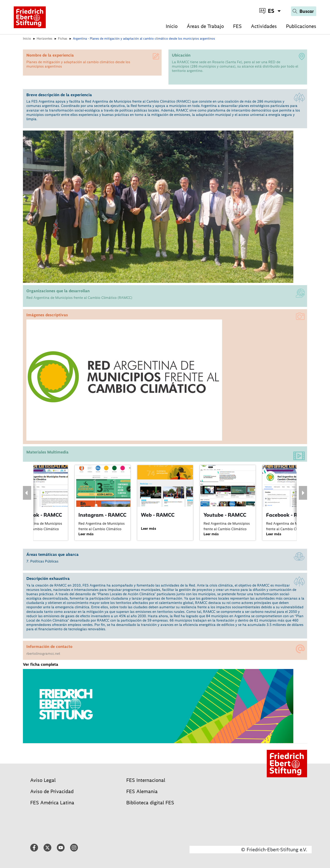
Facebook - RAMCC (39, 515)
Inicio (172, 26)
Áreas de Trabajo (205, 26)
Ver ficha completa (41, 664)
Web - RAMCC (158, 515)
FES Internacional (146, 780)
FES (237, 26)
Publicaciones (301, 26)
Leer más (86, 534)
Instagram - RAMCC (102, 515)
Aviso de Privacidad (52, 791)
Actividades (264, 26)
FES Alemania (142, 791)
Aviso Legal (43, 780)
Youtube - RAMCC (225, 515)
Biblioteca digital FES (150, 803)
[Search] (304, 11)
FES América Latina (52, 803)
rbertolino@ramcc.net (43, 654)
